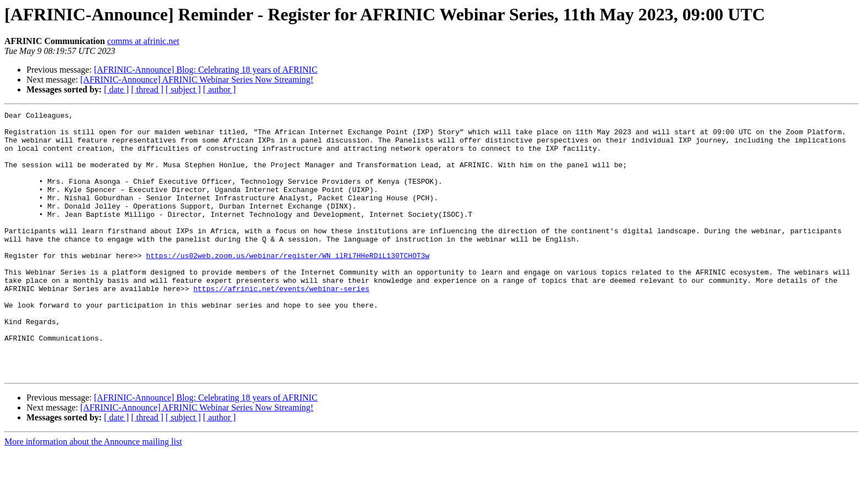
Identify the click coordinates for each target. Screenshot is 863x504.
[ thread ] (147, 89)
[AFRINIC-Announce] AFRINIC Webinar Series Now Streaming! (197, 80)
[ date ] (116, 89)
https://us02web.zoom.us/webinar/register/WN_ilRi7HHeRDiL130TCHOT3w (288, 285)
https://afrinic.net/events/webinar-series (281, 325)
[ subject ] (183, 89)
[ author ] (220, 89)
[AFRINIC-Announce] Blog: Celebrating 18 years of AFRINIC (206, 70)
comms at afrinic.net (143, 41)
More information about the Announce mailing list (93, 494)
